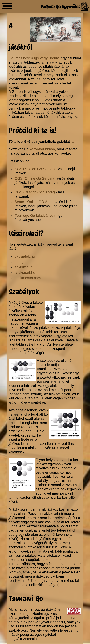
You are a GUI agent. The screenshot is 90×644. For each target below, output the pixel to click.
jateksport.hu (25, 272)
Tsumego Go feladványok (35, 215)
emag (19, 262)
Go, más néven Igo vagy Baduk (34, 58)
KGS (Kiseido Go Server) (35, 169)
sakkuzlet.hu (25, 267)
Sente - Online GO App (33, 202)
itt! (73, 141)
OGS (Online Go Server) (34, 178)
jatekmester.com (28, 278)
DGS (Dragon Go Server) (35, 192)
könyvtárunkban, (43, 149)
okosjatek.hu (25, 256)
